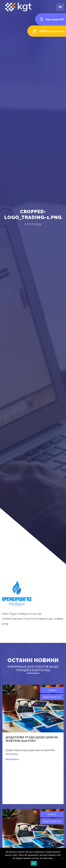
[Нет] (62, 858)
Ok (34, 863)
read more (12, 759)
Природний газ (52, 697)
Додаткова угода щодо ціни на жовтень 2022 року (32, 739)
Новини (52, 690)
